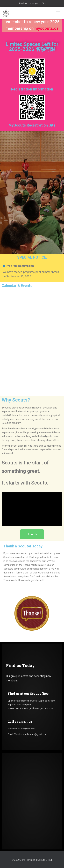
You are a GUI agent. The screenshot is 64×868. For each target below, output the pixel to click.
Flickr (44, 3)
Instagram (35, 3)
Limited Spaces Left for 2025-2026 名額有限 (32, 47)
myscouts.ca (47, 28)
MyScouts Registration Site (32, 125)
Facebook (23, 3)
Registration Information (32, 89)
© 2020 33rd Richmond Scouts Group (32, 860)
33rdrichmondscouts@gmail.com (31, 734)
